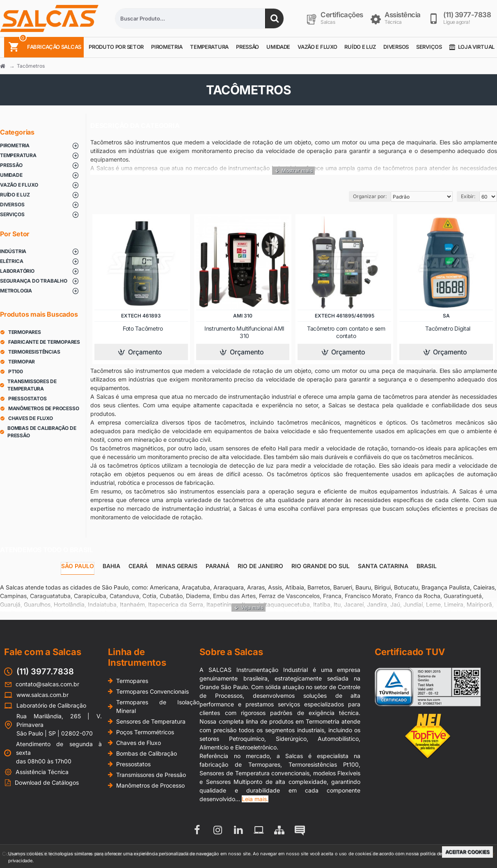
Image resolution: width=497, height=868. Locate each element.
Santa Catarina (383, 566)
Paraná (218, 566)
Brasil (427, 566)
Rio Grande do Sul (321, 566)
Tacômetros (31, 66)
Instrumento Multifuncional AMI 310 (244, 332)
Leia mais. (255, 799)
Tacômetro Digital (448, 328)
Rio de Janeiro (260, 566)
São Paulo (78, 566)
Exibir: (468, 196)
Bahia (111, 566)
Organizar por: (370, 196)
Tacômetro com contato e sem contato (346, 332)
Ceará (138, 566)
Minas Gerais (177, 566)
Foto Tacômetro (143, 328)
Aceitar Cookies (467, 852)
